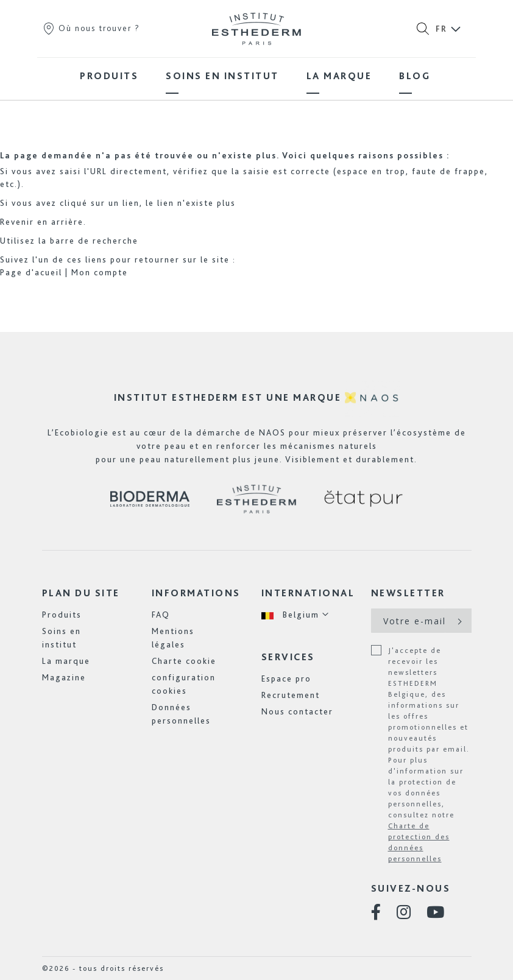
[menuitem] (109, 76)
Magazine (64, 677)
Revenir (17, 222)
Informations (196, 593)
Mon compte (100, 272)
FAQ (161, 615)
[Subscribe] (458, 621)
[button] (295, 615)
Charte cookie (184, 661)
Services (288, 657)
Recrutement (291, 695)
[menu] (256, 76)
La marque (66, 661)
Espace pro (286, 679)
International (308, 593)
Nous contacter (297, 711)
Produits (62, 615)
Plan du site (81, 593)
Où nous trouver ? (91, 28)
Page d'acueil (31, 272)
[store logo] (256, 29)
